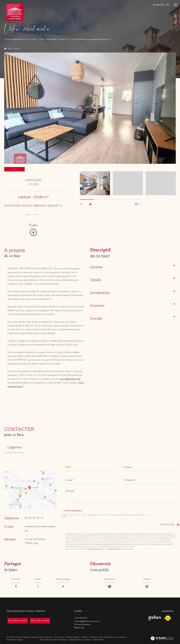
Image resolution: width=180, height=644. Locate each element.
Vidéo (33, 226)
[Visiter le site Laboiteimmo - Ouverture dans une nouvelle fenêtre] (162, 639)
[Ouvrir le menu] (175, 5)
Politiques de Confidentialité (96, 549)
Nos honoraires (46, 637)
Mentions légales (73, 637)
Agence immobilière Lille (16, 40)
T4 (69, 40)
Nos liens (94, 637)
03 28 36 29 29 (34, 518)
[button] (90, 204)
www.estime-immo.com (70, 379)
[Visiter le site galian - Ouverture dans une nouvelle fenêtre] (155, 618)
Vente (34, 40)
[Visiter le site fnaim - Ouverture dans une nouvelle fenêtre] (168, 618)
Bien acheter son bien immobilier (113, 637)
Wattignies (52, 40)
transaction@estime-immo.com (40, 529)
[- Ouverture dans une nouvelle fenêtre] (18, 621)
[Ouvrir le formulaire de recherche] (161, 5)
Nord (42, 40)
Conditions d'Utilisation (114, 549)
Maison (63, 40)
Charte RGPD (98, 640)
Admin (85, 637)
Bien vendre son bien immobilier (53, 640)
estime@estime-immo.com (87, 621)
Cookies (87, 640)
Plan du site (59, 637)
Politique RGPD (75, 640)
